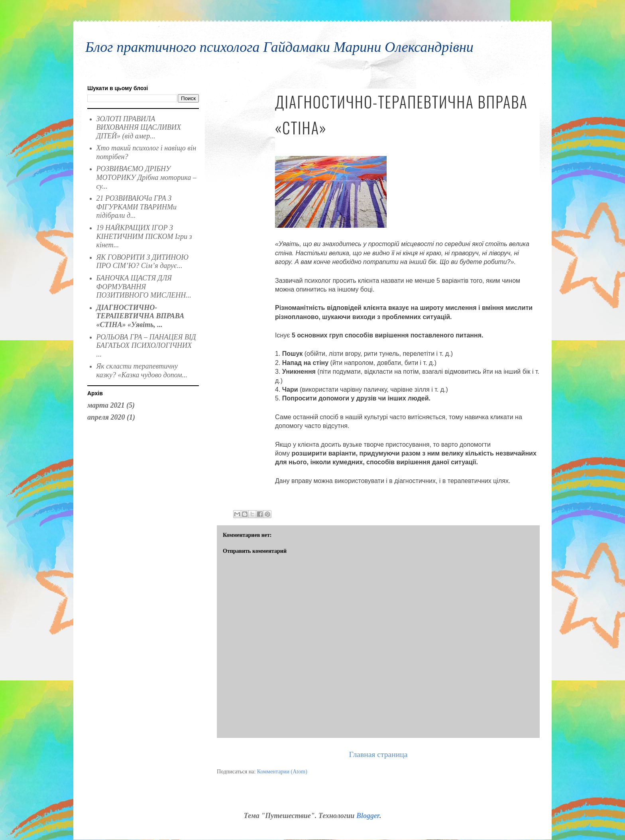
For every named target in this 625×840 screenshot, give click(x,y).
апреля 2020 (106, 417)
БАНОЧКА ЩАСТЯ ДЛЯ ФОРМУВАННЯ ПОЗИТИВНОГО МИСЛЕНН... (144, 287)
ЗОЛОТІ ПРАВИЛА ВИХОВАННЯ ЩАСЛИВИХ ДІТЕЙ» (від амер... (139, 127)
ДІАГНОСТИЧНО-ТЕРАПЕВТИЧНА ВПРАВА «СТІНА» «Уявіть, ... (141, 316)
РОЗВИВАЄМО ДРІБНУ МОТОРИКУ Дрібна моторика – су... (146, 177)
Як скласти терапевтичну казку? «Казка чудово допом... (142, 371)
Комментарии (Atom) (282, 772)
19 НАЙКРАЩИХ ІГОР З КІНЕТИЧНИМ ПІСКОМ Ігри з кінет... (144, 236)
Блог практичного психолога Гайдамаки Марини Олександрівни (279, 47)
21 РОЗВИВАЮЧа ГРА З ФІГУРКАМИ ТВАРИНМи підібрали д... (137, 207)
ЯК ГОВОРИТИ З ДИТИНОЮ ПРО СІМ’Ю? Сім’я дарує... (142, 262)
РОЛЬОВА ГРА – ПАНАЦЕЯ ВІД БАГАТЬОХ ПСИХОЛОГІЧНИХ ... (146, 346)
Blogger (368, 816)
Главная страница (378, 754)
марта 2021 (106, 405)
